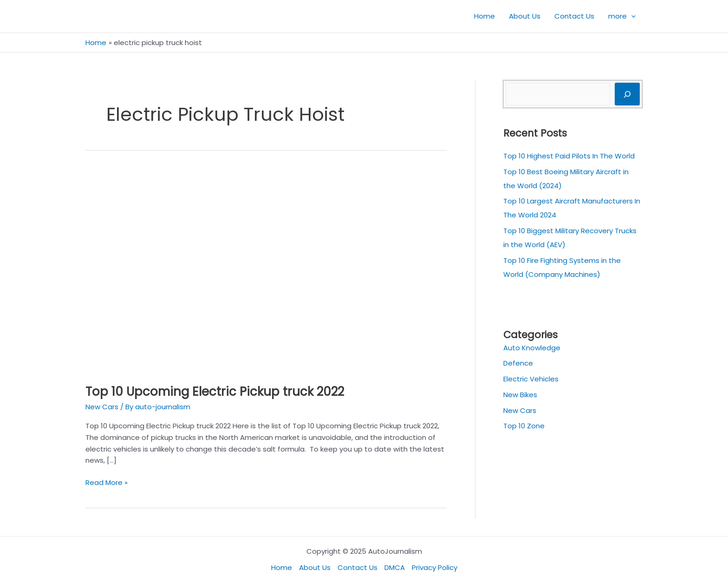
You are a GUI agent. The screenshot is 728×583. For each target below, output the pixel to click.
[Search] (627, 94)
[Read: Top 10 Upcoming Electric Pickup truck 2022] (266, 271)
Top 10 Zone (524, 426)
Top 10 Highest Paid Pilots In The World (569, 156)
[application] (631, 16)
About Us (315, 567)
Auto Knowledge (532, 348)
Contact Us (357, 567)
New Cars (102, 407)
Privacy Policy (435, 567)
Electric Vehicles (531, 379)
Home (282, 567)
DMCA (395, 567)
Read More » (107, 482)
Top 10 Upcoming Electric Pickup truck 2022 (215, 392)
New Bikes (520, 395)
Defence (518, 363)
